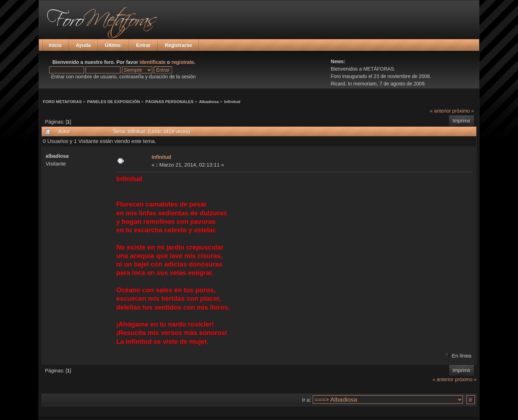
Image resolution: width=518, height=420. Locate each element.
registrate (183, 62)
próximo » (463, 111)
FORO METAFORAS (62, 101)
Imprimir (462, 121)
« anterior (440, 111)
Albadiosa (209, 101)
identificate (153, 62)
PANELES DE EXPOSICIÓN (114, 101)
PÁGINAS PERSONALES (169, 101)
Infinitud (232, 101)
